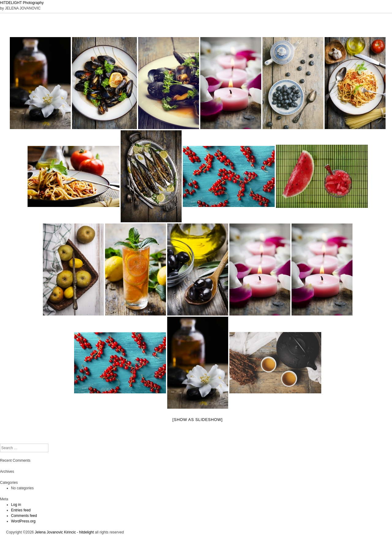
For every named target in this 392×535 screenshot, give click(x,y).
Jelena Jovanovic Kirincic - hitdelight (64, 532)
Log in (16, 505)
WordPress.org (23, 521)
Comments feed (24, 516)
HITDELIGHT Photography (22, 3)
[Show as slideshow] (198, 420)
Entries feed (21, 510)
